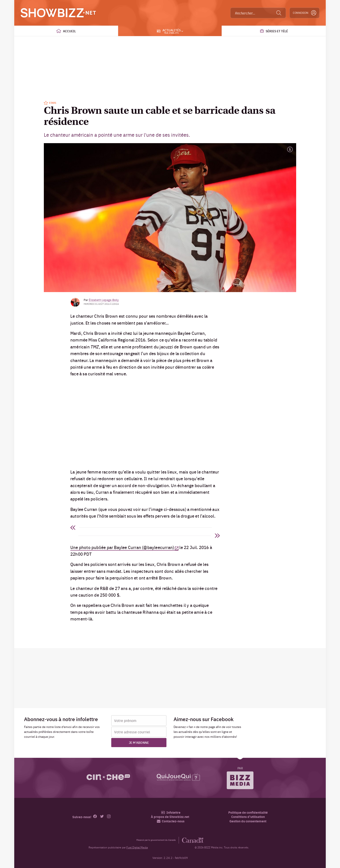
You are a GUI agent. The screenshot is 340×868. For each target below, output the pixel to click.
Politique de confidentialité (248, 812)
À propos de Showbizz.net (170, 817)
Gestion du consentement (248, 821)
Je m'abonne (139, 742)
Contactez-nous (171, 821)
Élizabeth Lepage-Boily (104, 300)
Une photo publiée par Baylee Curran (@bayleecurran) (122, 547)
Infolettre (171, 812)
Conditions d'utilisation (248, 817)
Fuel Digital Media (137, 847)
